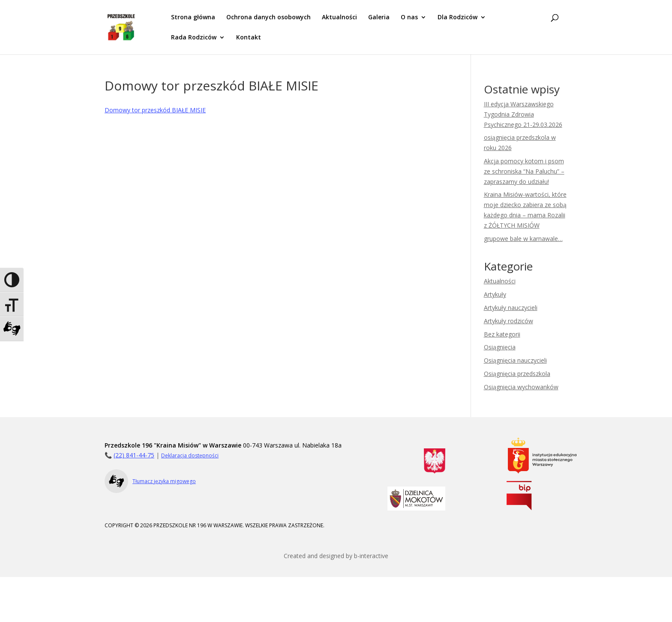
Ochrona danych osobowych (268, 18)
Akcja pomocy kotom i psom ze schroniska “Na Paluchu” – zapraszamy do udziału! (524, 171)
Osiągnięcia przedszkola (517, 374)
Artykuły (495, 294)
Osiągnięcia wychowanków (521, 387)
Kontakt (249, 38)
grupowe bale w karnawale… (523, 239)
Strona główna (193, 18)
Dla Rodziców (457, 18)
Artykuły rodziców (508, 321)
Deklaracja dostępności (190, 455)
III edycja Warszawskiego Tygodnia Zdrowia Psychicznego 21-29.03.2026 (523, 114)
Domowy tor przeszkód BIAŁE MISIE (155, 110)
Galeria (379, 18)
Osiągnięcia (500, 347)
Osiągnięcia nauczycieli (515, 360)
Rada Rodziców (194, 38)
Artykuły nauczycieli (511, 308)
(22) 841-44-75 (134, 455)
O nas (409, 18)
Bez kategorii (502, 334)
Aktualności (339, 18)
